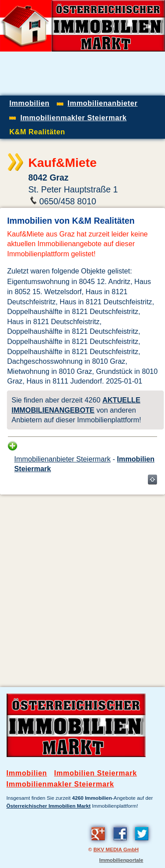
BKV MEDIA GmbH (116, 849)
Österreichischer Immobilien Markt (49, 806)
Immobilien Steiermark (95, 773)
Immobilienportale (121, 860)
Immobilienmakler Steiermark (60, 784)
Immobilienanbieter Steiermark (62, 459)
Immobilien (27, 773)
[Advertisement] (82, 584)
